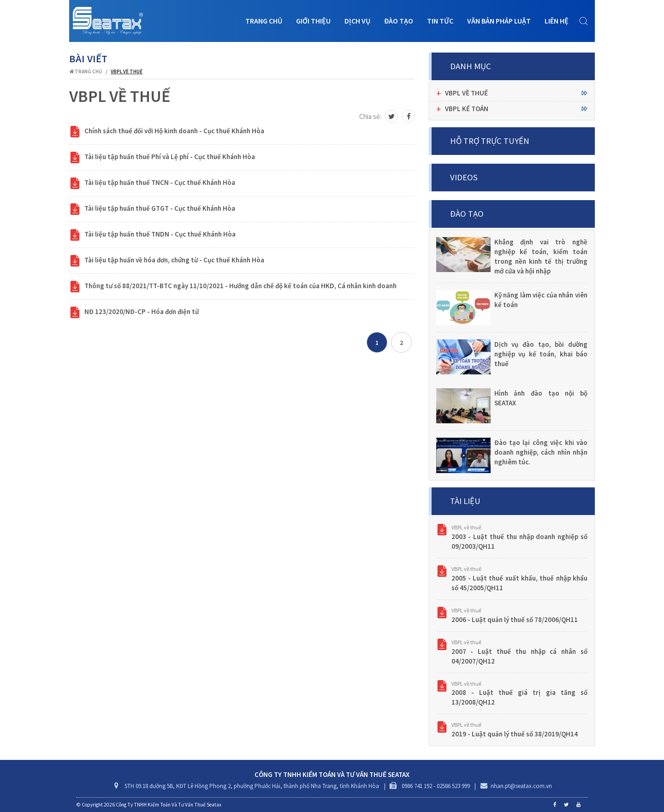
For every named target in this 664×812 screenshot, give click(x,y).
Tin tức (440, 21)
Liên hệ (557, 21)
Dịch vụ (357, 21)
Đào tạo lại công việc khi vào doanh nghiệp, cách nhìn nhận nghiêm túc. (541, 452)
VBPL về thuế (466, 527)
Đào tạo (399, 21)
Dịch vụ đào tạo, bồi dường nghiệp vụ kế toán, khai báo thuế (541, 354)
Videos (464, 177)
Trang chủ (264, 21)
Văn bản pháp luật (499, 21)
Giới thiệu (313, 21)
